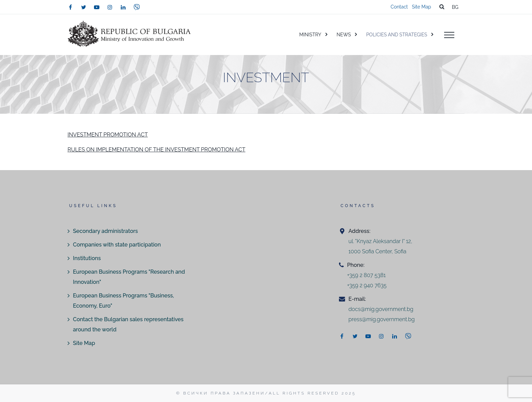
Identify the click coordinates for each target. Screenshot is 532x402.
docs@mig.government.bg (381, 309)
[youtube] (97, 7)
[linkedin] (123, 7)
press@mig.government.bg (382, 319)
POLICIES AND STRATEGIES (397, 35)
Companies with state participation (117, 245)
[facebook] (70, 7)
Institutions (87, 258)
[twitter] (83, 7)
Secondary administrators (105, 231)
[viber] (137, 7)
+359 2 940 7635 (367, 285)
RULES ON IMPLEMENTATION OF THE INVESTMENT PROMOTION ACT (156, 150)
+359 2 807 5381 (366, 275)
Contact (399, 7)
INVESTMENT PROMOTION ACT (108, 135)
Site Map (421, 7)
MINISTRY (310, 35)
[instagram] (110, 7)
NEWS (344, 35)
